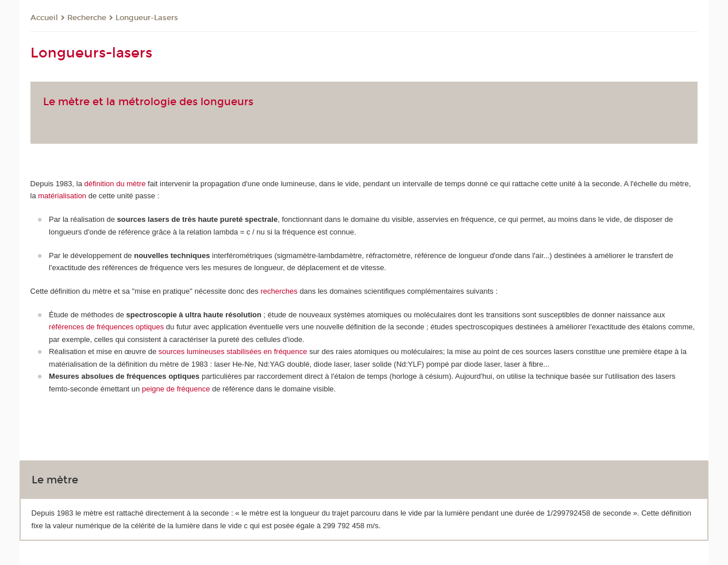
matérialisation (62, 196)
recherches (279, 291)
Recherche (87, 18)
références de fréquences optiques (106, 327)
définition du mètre (115, 184)
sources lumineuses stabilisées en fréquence (233, 351)
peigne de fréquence (176, 389)
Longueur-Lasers (147, 18)
